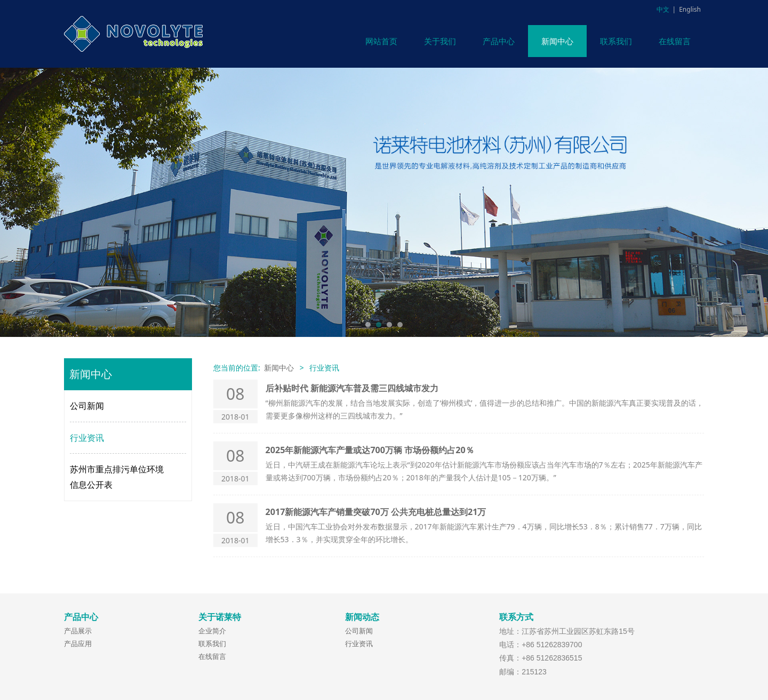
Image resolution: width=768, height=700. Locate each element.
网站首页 (381, 41)
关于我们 (440, 41)
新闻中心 (557, 41)
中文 (663, 9)
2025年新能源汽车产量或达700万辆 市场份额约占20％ (370, 450)
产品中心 (499, 41)
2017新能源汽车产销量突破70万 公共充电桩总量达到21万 (376, 512)
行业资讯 (87, 438)
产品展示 (78, 631)
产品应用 (78, 643)
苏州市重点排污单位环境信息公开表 (117, 477)
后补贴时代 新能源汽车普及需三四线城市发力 (352, 388)
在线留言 (675, 41)
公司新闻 (87, 406)
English (690, 9)
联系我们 (616, 41)
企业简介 (212, 631)
